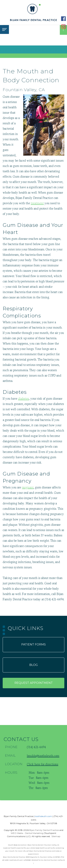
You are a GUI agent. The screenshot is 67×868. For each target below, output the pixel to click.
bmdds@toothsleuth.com (43, 755)
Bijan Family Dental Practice (44, 830)
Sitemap (56, 836)
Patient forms (33, 644)
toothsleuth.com (43, 816)
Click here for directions (43, 764)
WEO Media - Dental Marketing (27, 833)
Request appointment (34, 683)
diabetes (23, 398)
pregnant (28, 487)
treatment (37, 203)
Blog (34, 665)
